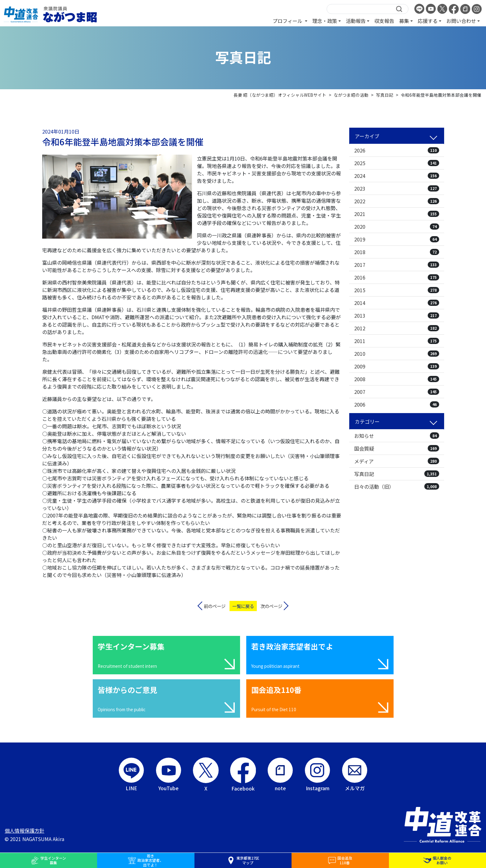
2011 (397, 341)
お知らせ (397, 436)
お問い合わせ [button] (461, 21)
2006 (397, 404)
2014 (397, 303)
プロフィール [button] (288, 21)
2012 (397, 328)
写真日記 (397, 474)
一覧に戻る (243, 606)
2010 (397, 354)
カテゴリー (367, 421)
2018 (397, 252)
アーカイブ (367, 136)
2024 (397, 176)
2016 (397, 277)
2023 (397, 188)
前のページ (215, 606)
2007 (397, 392)
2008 (397, 379)
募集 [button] (404, 21)
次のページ (271, 606)
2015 (397, 290)
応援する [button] (428, 21)
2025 (397, 163)
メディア (397, 461)
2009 (397, 366)
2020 (397, 227)
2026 (397, 150)
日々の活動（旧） (397, 487)
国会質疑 (397, 448)
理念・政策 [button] (325, 21)
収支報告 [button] (384, 21)
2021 (397, 214)
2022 (397, 201)
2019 (397, 239)
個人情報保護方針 (25, 831)
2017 (397, 265)
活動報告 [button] (356, 21)
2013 (397, 315)
